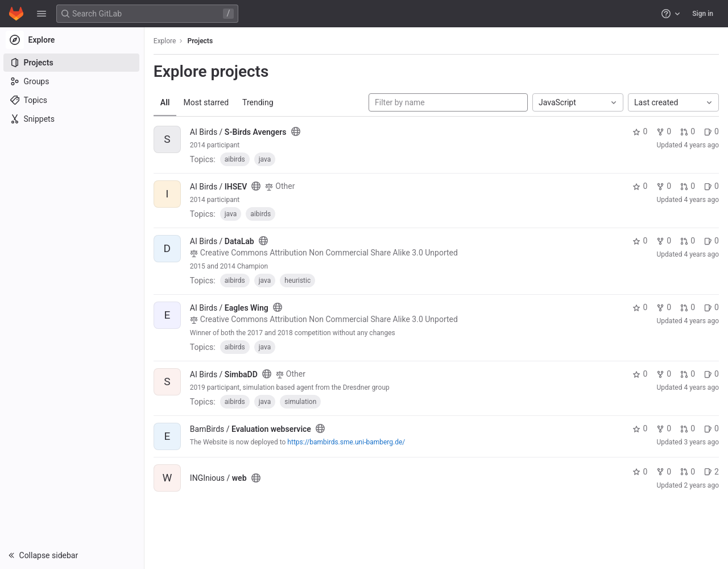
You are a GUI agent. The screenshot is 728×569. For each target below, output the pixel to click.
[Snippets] (73, 119)
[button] (42, 14)
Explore (166, 41)
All (166, 102)
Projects (202, 41)
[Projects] (73, 63)
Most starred (208, 102)
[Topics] (73, 100)
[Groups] (73, 81)
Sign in (703, 14)
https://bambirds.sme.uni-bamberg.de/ (348, 442)
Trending (259, 102)
